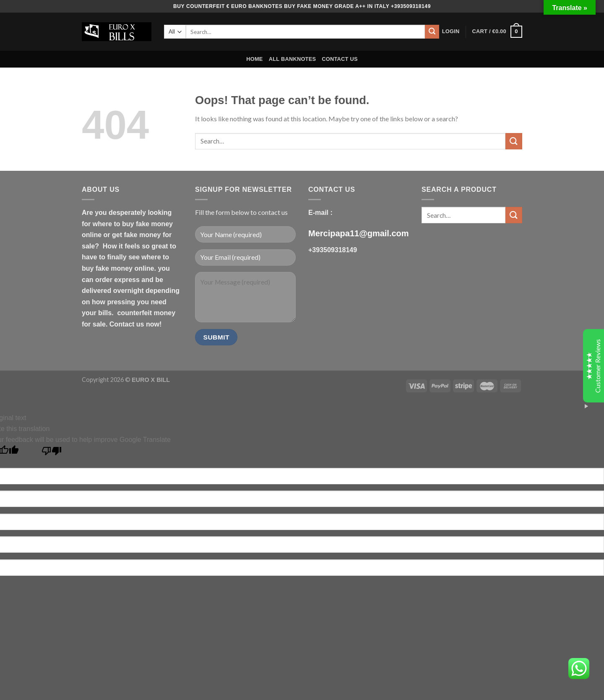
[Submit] (432, 32)
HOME (254, 59)
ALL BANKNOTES (293, 59)
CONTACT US (340, 59)
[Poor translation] (52, 453)
